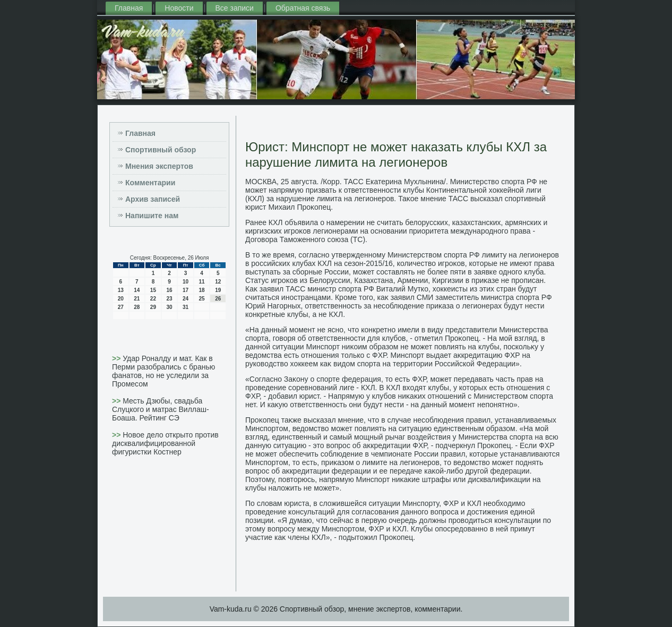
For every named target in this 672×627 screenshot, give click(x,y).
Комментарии (150, 183)
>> (117, 358)
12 (218, 282)
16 (169, 290)
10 (186, 282)
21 (137, 299)
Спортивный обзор (161, 150)
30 (169, 307)
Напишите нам (152, 216)
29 (153, 307)
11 (202, 282)
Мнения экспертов (159, 166)
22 (153, 299)
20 (121, 299)
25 (202, 299)
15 (153, 290)
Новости (179, 8)
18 (202, 290)
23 (169, 299)
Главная (129, 8)
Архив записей (153, 199)
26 (218, 299)
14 (137, 290)
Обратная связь (303, 8)
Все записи (235, 8)
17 (186, 290)
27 (121, 307)
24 (186, 299)
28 (137, 307)
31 (186, 307)
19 (218, 290)
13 (121, 290)
